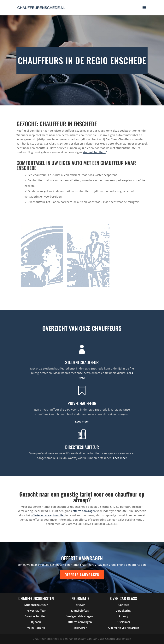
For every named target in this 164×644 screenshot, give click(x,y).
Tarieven (80, 605)
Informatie (80, 598)
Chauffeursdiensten (36, 598)
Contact (124, 605)
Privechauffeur (36, 611)
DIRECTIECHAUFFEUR (82, 447)
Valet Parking (36, 628)
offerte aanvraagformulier (48, 515)
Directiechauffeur (36, 616)
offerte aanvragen (84, 511)
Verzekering (123, 611)
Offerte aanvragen (82, 575)
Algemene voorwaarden (123, 628)
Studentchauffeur (36, 605)
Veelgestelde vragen (80, 616)
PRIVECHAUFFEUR (82, 403)
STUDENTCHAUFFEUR (82, 362)
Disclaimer (123, 622)
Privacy (123, 616)
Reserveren (80, 628)
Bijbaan (36, 622)
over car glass (124, 598)
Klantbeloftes (80, 611)
